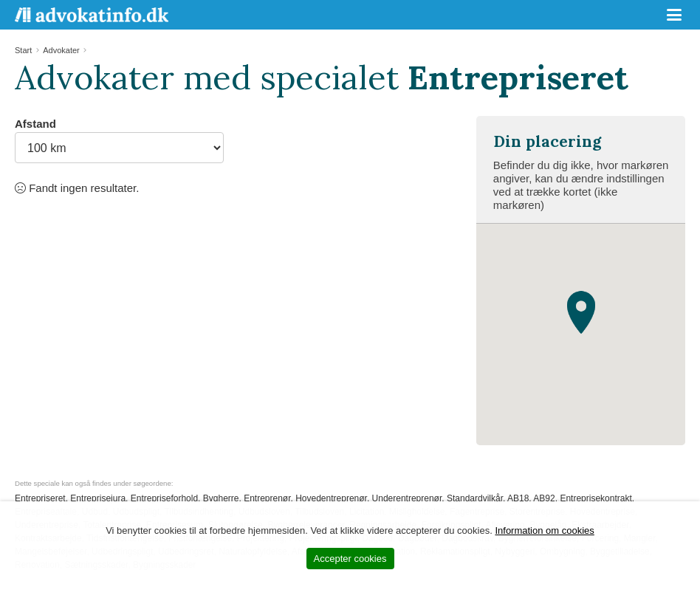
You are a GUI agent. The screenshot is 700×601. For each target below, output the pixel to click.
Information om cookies (544, 530)
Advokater (61, 50)
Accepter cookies (350, 559)
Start (23, 50)
